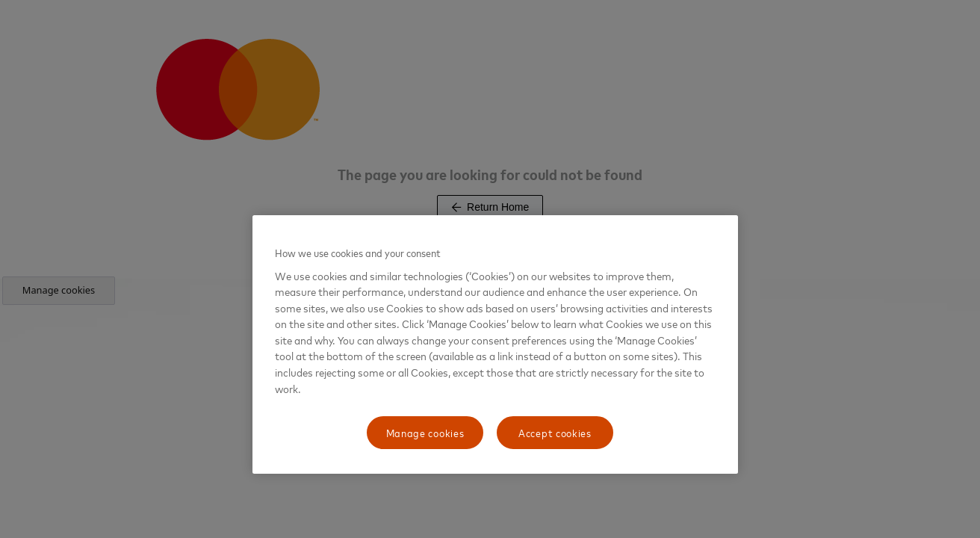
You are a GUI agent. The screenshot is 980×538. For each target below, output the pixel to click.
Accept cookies (555, 432)
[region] (495, 344)
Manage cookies (425, 432)
